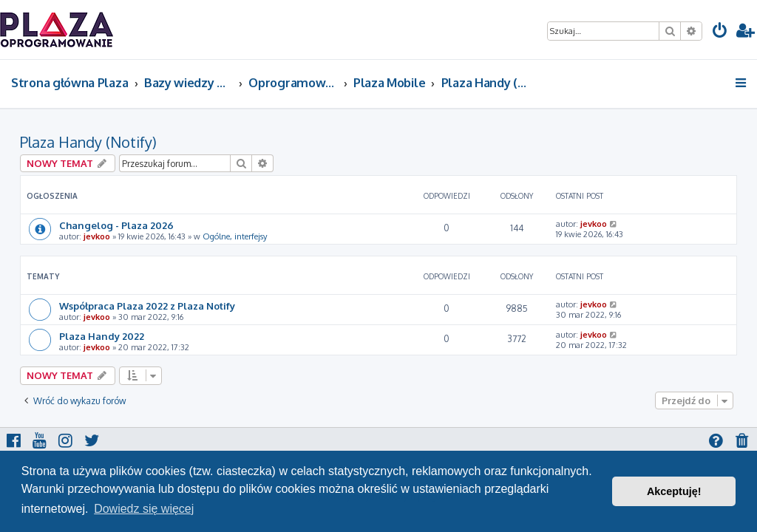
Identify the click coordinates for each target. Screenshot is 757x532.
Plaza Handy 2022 (102, 336)
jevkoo (97, 236)
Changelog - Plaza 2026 (116, 225)
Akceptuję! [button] (674, 491)
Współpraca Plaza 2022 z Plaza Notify (147, 306)
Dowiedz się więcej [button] (144, 509)
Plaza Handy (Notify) (88, 142)
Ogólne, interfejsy (235, 236)
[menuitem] (720, 32)
